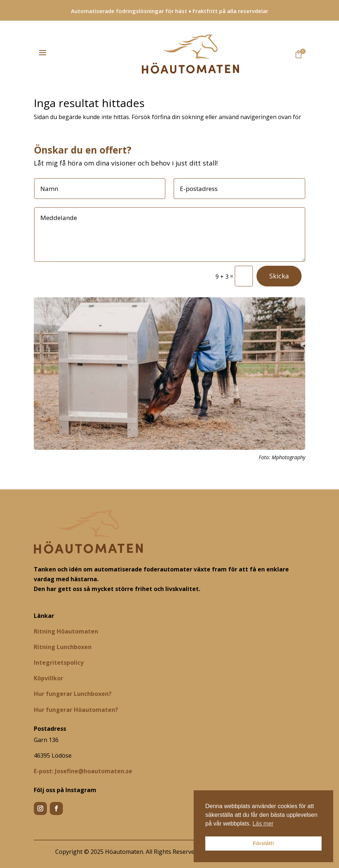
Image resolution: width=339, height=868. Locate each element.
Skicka (279, 276)
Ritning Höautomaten (66, 631)
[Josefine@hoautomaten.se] (83, 771)
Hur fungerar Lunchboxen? (73, 694)
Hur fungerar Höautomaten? (76, 710)
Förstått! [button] (263, 843)
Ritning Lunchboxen (63, 647)
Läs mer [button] (263, 824)
